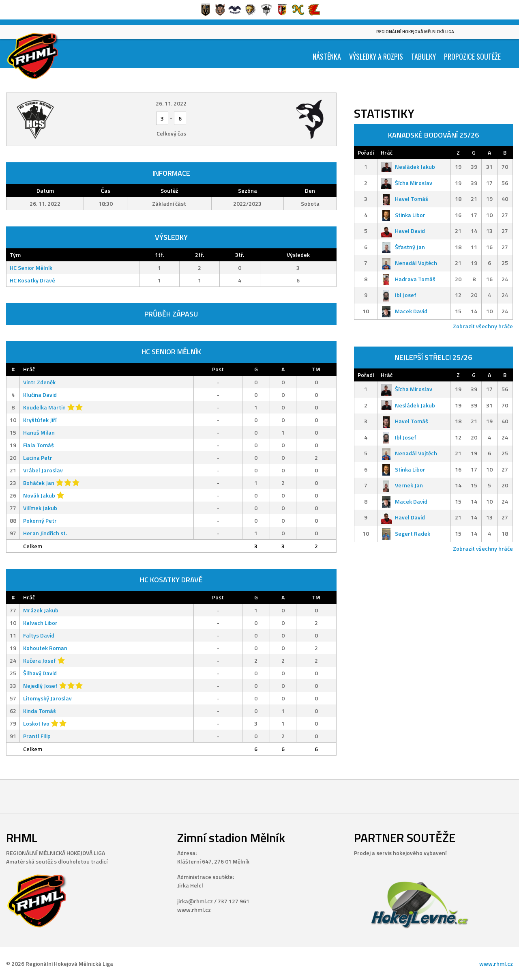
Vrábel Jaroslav (43, 470)
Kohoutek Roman (45, 648)
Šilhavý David (40, 673)
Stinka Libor (403, 215)
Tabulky (424, 56)
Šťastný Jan (403, 247)
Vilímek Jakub (40, 508)
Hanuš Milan (39, 432)
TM (316, 369)
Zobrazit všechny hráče (483, 326)
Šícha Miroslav (406, 183)
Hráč (29, 369)
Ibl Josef (399, 295)
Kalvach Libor (40, 623)
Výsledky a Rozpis (376, 56)
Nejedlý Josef (40, 686)
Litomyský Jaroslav (47, 698)
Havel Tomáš (404, 199)
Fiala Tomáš (39, 445)
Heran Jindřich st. (45, 533)
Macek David (404, 311)
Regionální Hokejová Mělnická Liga (415, 32)
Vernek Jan (402, 485)
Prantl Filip (37, 736)
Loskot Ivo (36, 723)
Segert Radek (405, 533)
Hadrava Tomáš (408, 279)
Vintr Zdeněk (39, 382)
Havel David (403, 231)
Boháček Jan (39, 483)
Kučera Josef (40, 660)
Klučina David (40, 395)
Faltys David (39, 635)
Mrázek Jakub (41, 610)
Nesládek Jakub (408, 167)
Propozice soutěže (472, 56)
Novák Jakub (39, 495)
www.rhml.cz (496, 964)
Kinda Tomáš (40, 711)
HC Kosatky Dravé (32, 280)
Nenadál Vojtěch (409, 263)
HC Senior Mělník (31, 268)
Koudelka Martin (44, 407)
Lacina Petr (38, 458)
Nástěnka (327, 56)
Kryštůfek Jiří (40, 420)
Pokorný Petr (40, 520)
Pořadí (366, 152)
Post (218, 369)
